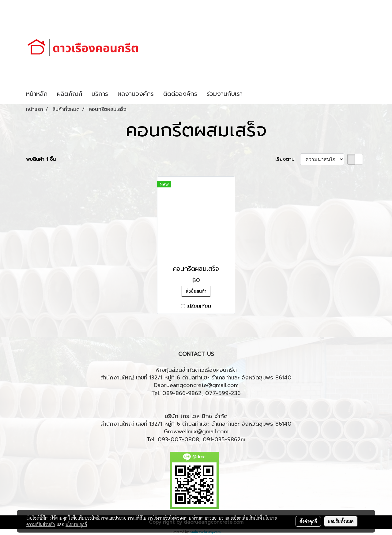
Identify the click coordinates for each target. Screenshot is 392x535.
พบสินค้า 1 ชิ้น (41, 159)
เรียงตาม (288, 159)
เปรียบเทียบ (199, 307)
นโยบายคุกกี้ (76, 524)
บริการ (100, 94)
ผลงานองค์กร (136, 94)
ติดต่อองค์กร (180, 94)
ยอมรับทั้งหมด (341, 521)
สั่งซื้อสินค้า (196, 291)
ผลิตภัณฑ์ (70, 94)
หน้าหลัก (37, 94)
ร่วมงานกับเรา (225, 94)
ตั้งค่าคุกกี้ (308, 521)
